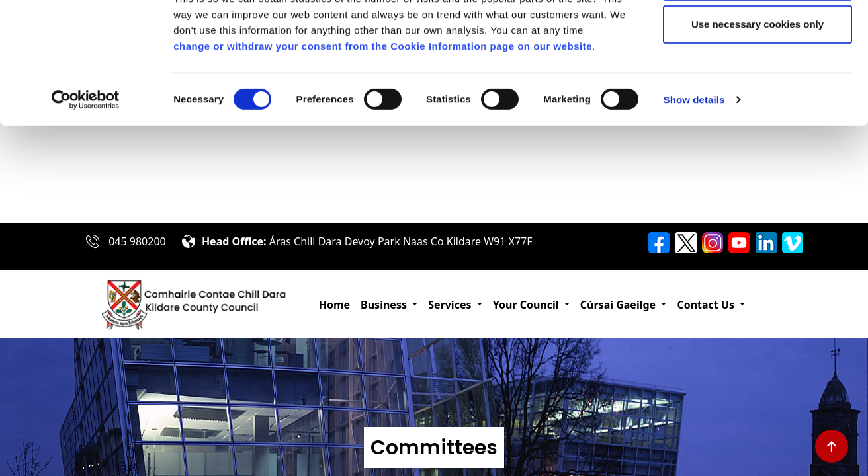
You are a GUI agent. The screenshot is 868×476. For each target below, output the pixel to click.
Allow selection (757, 78)
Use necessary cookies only (758, 121)
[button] (389, 305)
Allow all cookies (758, 35)
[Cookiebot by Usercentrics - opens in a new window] (86, 197)
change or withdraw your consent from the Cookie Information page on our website (383, 143)
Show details (694, 197)
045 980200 (137, 241)
